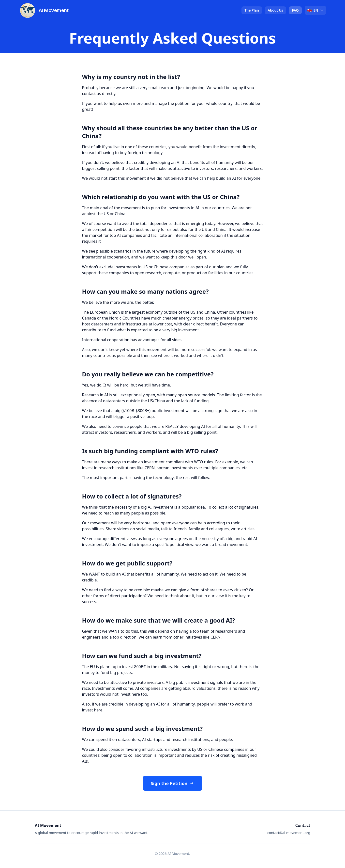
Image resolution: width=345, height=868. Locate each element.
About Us (275, 10)
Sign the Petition (172, 783)
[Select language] (315, 10)
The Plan (252, 10)
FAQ (295, 10)
